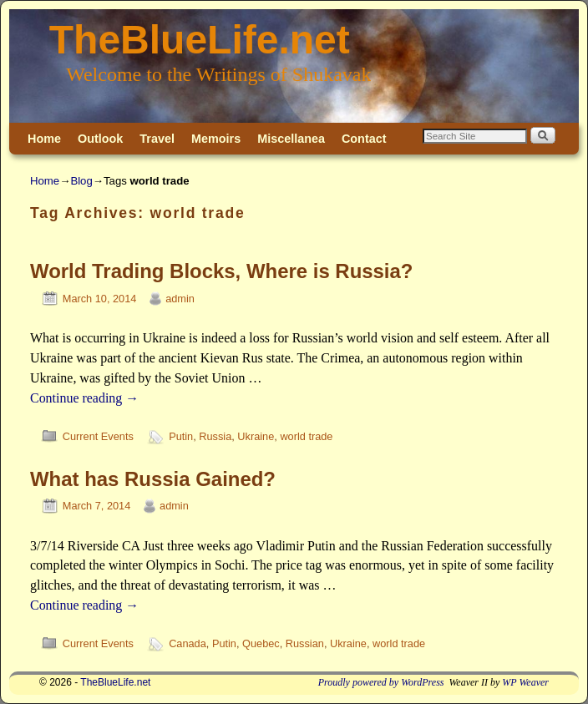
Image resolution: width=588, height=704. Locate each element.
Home (44, 139)
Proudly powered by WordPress (381, 682)
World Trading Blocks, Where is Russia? (221, 271)
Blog (81, 181)
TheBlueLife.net (200, 40)
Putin (181, 436)
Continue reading (84, 398)
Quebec (261, 643)
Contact (364, 139)
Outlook (100, 139)
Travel (157, 139)
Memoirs (216, 139)
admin (180, 299)
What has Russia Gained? (153, 479)
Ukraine (256, 436)
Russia (215, 436)
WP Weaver (525, 682)
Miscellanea (291, 139)
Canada (188, 643)
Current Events (98, 436)
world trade (306, 436)
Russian (305, 643)
